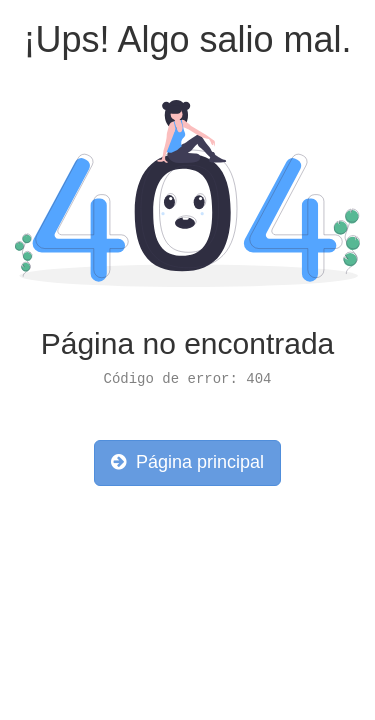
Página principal (187, 462)
